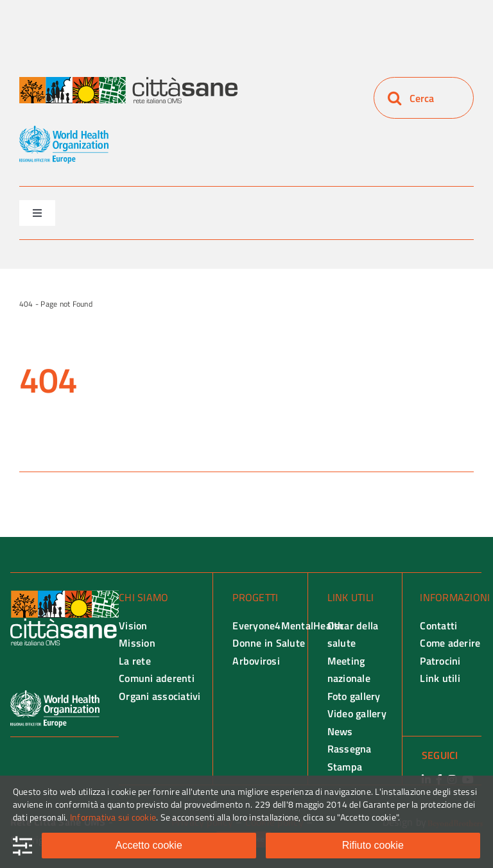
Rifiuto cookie (373, 845)
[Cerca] (424, 98)
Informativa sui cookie (113, 817)
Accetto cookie (149, 845)
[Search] (394, 98)
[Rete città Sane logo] (128, 82)
